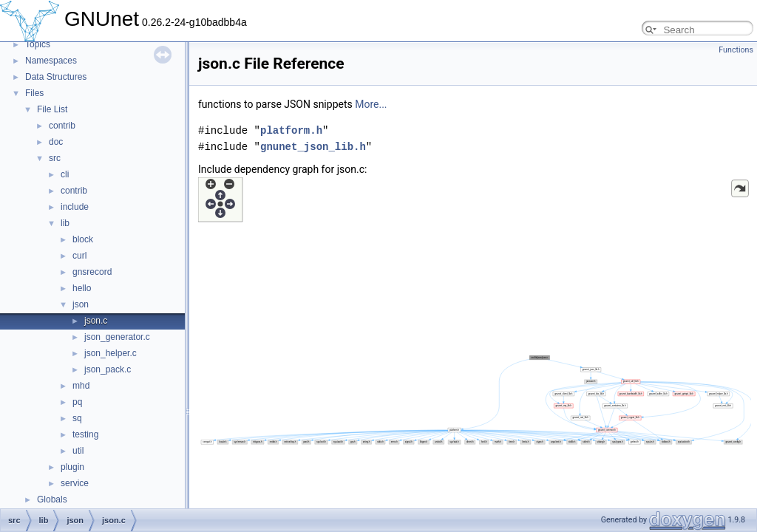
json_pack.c (108, 369)
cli (65, 174)
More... (371, 104)
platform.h (291, 130)
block (83, 239)
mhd (81, 386)
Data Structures (56, 77)
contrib (62, 126)
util (78, 451)
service (75, 483)
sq (77, 418)
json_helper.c (111, 353)
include (75, 207)
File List (52, 109)
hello (82, 288)
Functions (736, 50)
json (81, 304)
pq (77, 402)
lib (65, 223)
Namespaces (51, 61)
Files (34, 93)
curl (79, 256)
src (55, 158)
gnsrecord (92, 272)
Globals (52, 499)
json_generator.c (117, 337)
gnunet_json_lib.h (313, 147)
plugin (72, 467)
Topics (38, 44)
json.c (96, 321)
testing (85, 434)
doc (56, 142)
